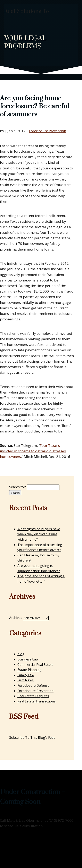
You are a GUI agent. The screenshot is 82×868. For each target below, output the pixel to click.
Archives (16, 618)
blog (21, 654)
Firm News (26, 680)
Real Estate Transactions (36, 701)
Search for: (18, 487)
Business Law (28, 659)
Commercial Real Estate (35, 665)
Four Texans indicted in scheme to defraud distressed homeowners (33, 451)
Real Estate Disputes (33, 696)
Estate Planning (30, 670)
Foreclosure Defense (33, 685)
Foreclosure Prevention (47, 131)
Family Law (26, 675)
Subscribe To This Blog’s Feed (32, 738)
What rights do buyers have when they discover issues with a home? (39, 534)
